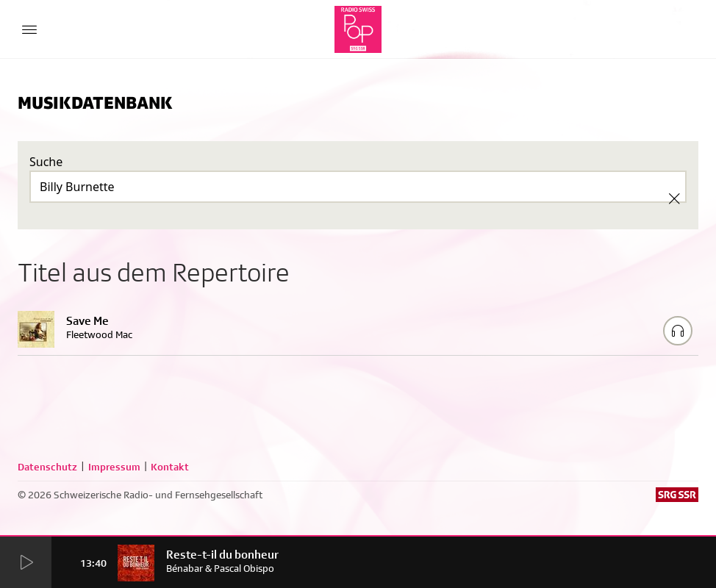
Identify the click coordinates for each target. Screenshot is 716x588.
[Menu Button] (29, 29)
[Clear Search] (674, 198)
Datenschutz (47, 467)
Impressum (114, 467)
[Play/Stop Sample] (678, 331)
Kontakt (170, 467)
